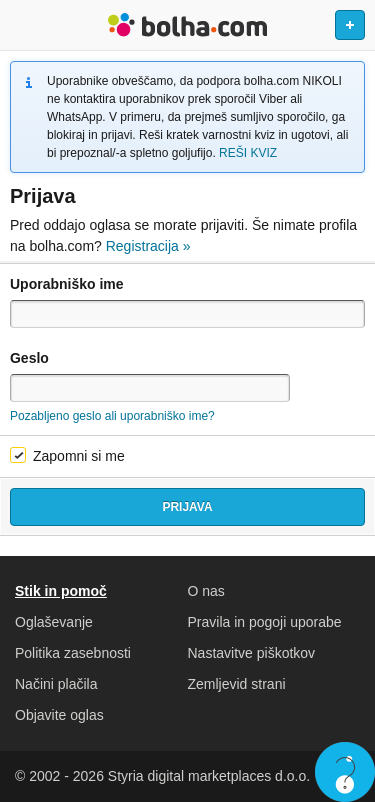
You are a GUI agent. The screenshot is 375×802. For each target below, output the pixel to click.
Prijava (187, 507)
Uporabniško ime (67, 284)
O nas (206, 591)
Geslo (29, 358)
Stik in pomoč (61, 591)
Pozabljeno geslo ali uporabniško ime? (112, 416)
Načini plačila (56, 684)
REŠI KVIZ (248, 153)
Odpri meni (24, 25)
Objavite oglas (59, 715)
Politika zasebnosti (73, 653)
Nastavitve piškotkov (252, 653)
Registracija (148, 246)
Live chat (345, 772)
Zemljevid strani (237, 684)
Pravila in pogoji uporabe (265, 622)
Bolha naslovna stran (187, 25)
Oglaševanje (54, 622)
